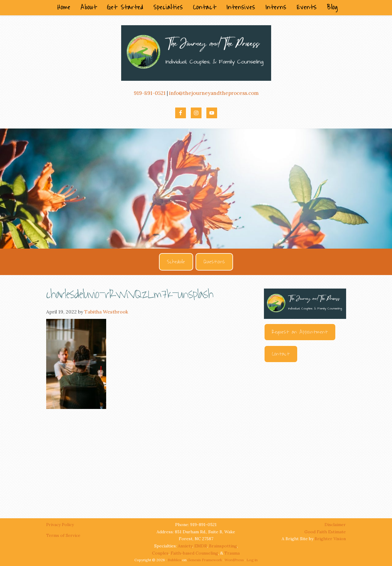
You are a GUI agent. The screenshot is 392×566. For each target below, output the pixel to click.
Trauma (232, 553)
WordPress (234, 560)
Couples (160, 553)
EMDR (201, 546)
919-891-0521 (150, 93)
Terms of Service (63, 535)
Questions (214, 262)
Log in (252, 560)
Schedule (176, 262)
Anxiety (185, 546)
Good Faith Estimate (325, 532)
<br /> (305, 435)
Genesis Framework (205, 560)
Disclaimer (335, 525)
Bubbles (174, 560)
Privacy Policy (61, 525)
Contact (281, 354)
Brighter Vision (330, 539)
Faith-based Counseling (194, 553)
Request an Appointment (300, 332)
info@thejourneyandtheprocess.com (214, 93)
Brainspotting (223, 546)
